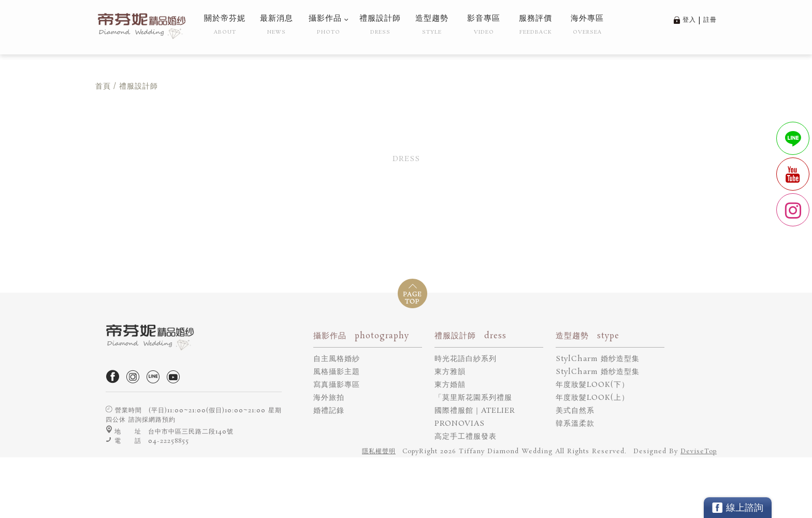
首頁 (103, 87)
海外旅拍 (329, 398)
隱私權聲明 (379, 451)
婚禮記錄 (329, 411)
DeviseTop (699, 451)
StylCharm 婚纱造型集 (598, 359)
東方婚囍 (450, 385)
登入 (689, 20)
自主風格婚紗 (337, 359)
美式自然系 (575, 411)
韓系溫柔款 (575, 424)
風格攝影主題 (337, 372)
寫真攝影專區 (337, 385)
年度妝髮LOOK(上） (592, 398)
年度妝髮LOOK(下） (592, 385)
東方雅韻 (450, 372)
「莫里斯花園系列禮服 (473, 398)
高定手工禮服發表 (466, 437)
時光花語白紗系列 (466, 359)
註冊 (710, 20)
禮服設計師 (139, 87)
